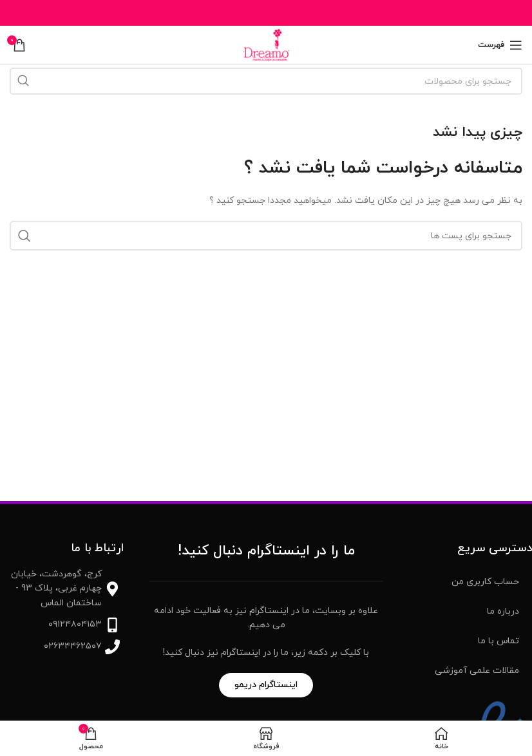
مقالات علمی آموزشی (477, 671)
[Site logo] (266, 44)
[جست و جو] (266, 81)
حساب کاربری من (485, 582)
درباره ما (503, 611)
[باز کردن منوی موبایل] (500, 45)
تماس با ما (499, 641)
